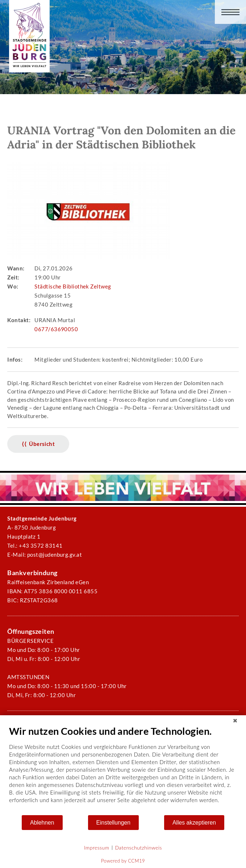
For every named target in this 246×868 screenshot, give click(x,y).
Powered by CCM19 (123, 861)
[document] (123, 770)
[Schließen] (235, 721)
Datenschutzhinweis (138, 848)
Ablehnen (42, 823)
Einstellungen (114, 823)
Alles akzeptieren (194, 823)
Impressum (97, 848)
